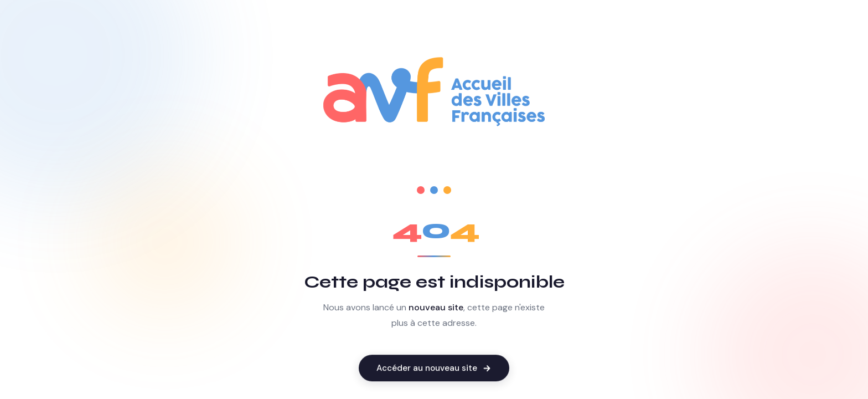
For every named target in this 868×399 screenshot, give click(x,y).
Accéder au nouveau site (434, 369)
